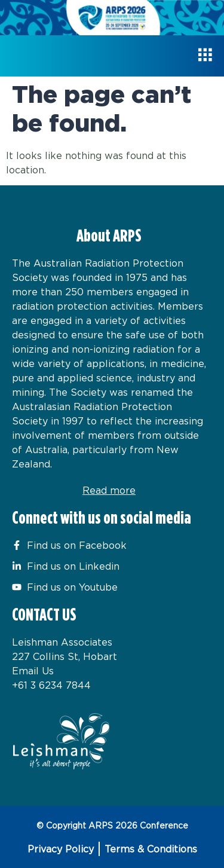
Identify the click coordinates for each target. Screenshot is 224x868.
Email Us (33, 671)
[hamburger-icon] (205, 56)
